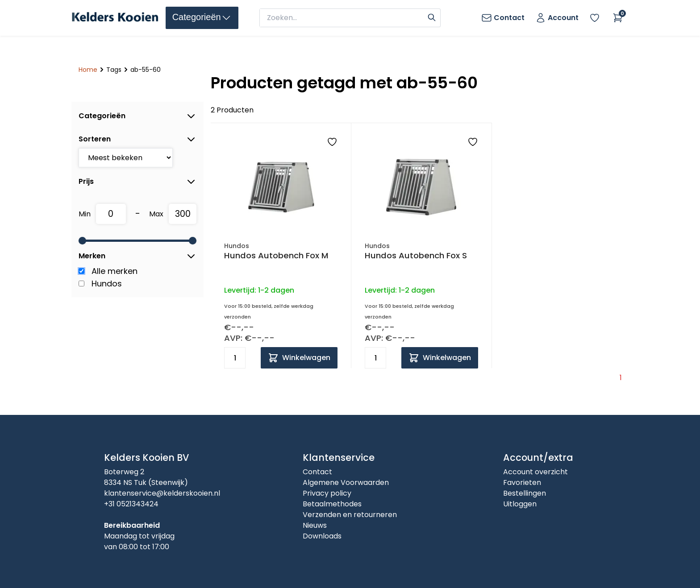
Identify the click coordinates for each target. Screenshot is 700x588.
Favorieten (522, 482)
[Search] (432, 17)
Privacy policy (327, 493)
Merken (137, 256)
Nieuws (315, 525)
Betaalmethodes (332, 504)
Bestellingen (525, 493)
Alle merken (115, 271)
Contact (317, 472)
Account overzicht (535, 472)
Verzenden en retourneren (350, 515)
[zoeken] (343, 18)
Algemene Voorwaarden (346, 482)
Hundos (107, 284)
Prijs (137, 182)
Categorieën (137, 116)
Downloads (322, 536)
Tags (114, 70)
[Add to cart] (299, 358)
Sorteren (137, 139)
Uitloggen (520, 504)
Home (88, 70)
